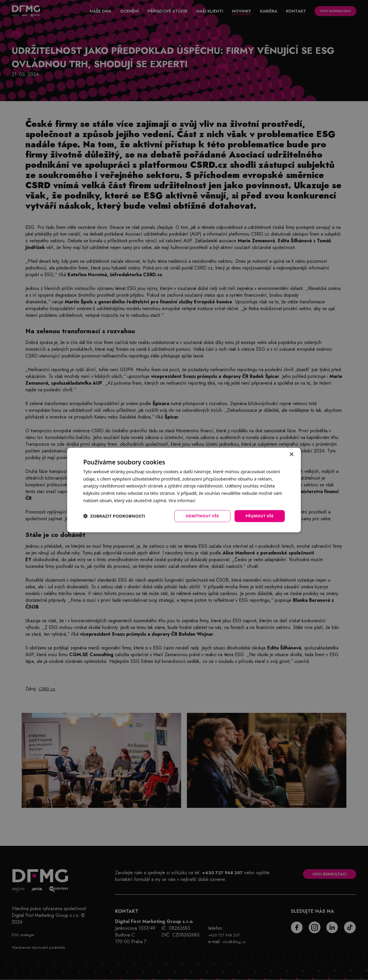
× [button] (291, 454)
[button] (114, 516)
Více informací (183, 500)
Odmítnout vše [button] (199, 516)
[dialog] (184, 490)
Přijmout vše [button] (259, 516)
